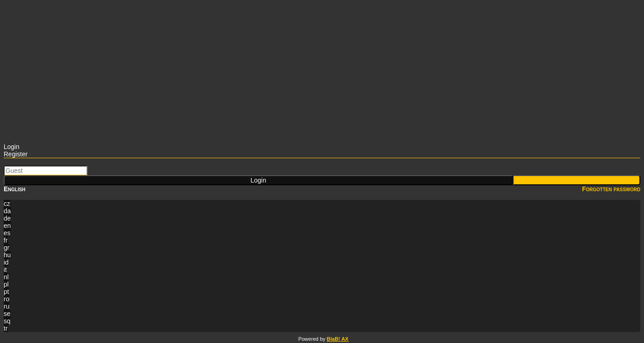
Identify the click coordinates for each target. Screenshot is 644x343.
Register (16, 154)
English (14, 189)
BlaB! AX (338, 339)
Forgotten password (611, 189)
